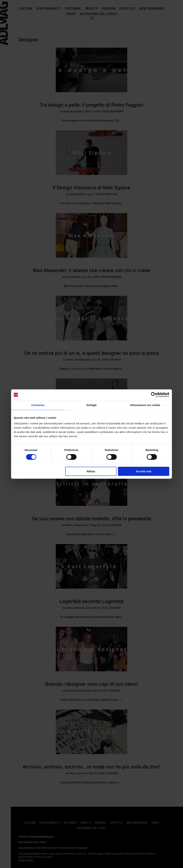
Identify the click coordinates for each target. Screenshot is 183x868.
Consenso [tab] (38, 405)
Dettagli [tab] (91, 405)
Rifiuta (91, 471)
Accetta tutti (144, 471)
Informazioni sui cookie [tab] (145, 405)
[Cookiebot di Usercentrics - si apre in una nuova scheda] (154, 395)
